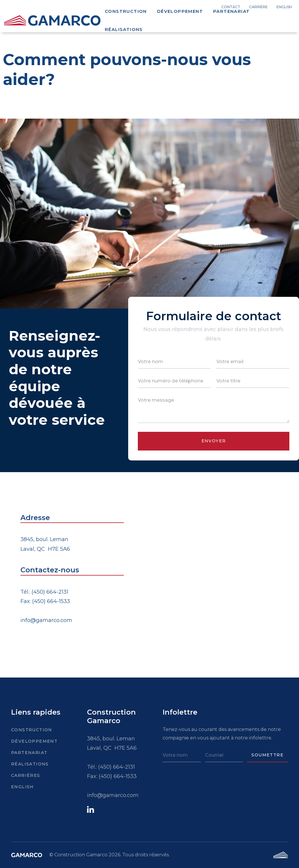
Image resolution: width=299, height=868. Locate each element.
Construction (126, 11)
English (22, 787)
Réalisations (124, 29)
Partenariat (231, 11)
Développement (180, 11)
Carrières (25, 775)
